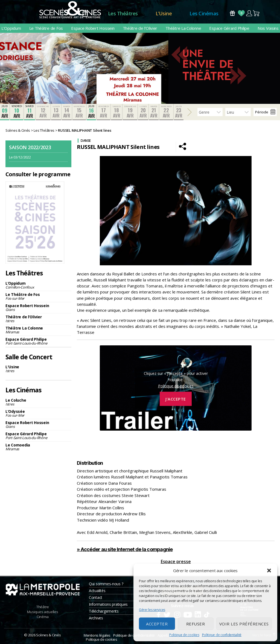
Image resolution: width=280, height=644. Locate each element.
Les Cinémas (204, 13)
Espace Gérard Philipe (229, 28)
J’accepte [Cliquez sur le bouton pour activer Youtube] (176, 399)
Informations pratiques (108, 604)
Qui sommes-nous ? (106, 584)
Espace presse (176, 561)
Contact (96, 597)
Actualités (97, 591)
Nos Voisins (268, 28)
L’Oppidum (11, 28)
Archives (96, 618)
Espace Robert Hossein (93, 28)
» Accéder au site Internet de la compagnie (125, 549)
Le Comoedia (38, 447)
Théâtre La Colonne (183, 28)
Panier (256, 13)
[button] (269, 571)
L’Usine (164, 13)
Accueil (85, 14)
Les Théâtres (123, 13)
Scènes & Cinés (48, 635)
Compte (249, 13)
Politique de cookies (184, 635)
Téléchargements (104, 611)
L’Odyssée (38, 413)
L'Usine (38, 369)
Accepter (157, 624)
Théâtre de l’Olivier (140, 28)
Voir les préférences (244, 624)
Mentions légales (97, 635)
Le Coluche (38, 402)
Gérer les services (152, 610)
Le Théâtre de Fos (46, 28)
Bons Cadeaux (232, 13)
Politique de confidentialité (222, 635)
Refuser (196, 624)
